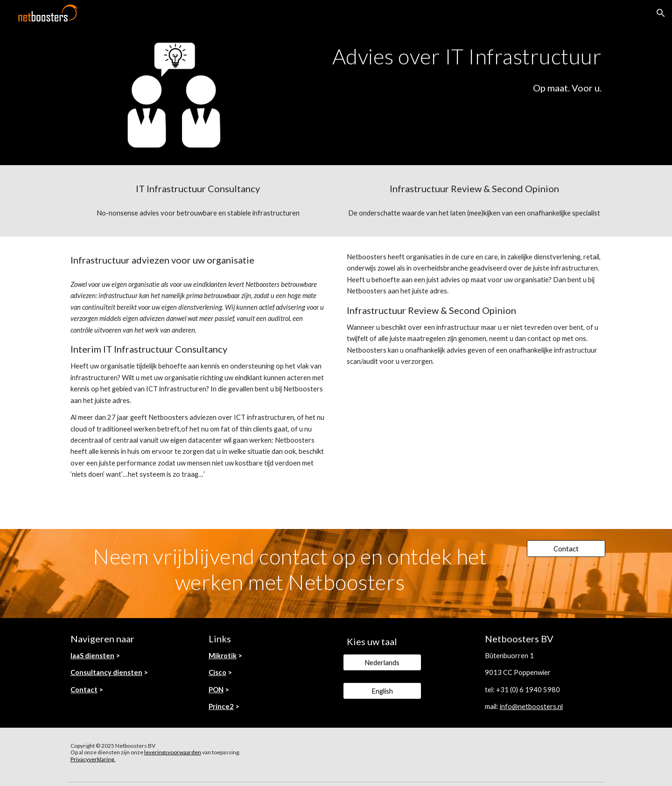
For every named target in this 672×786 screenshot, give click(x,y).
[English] (382, 691)
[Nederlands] (382, 662)
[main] (451, 56)
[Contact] (566, 549)
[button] (661, 13)
